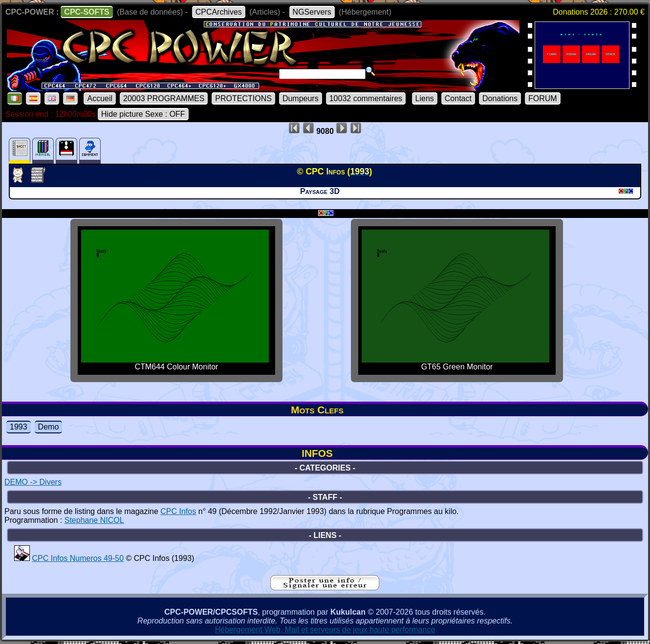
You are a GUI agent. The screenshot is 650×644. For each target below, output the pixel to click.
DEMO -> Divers (33, 482)
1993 (19, 427)
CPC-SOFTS (87, 12)
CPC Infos (178, 511)
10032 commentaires (366, 98)
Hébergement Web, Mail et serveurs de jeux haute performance (325, 630)
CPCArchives (219, 12)
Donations (500, 98)
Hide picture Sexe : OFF (143, 114)
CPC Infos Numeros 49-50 (78, 558)
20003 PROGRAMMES (164, 98)
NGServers (312, 12)
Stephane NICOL (94, 520)
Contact (458, 98)
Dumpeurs (301, 98)
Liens (425, 98)
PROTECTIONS (243, 98)
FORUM (543, 98)
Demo (49, 427)
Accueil (100, 98)
